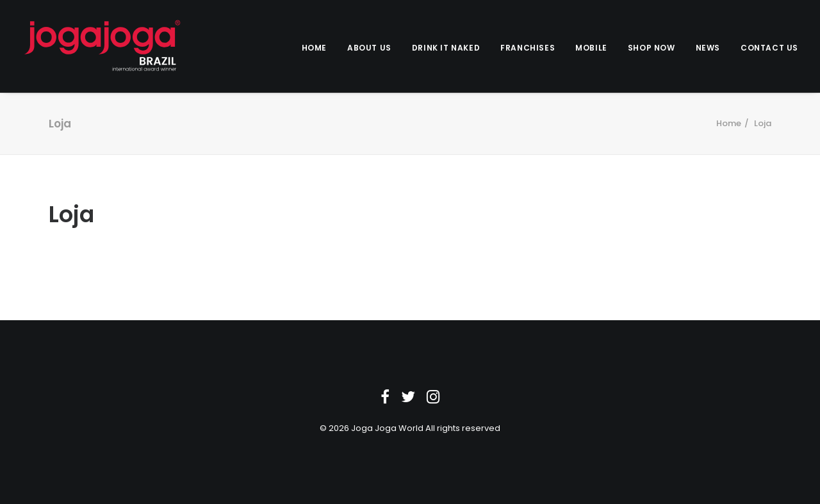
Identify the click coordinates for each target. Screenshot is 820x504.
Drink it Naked (446, 48)
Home (314, 48)
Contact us (769, 48)
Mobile (591, 48)
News (708, 48)
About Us (369, 48)
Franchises (528, 48)
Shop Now (652, 48)
